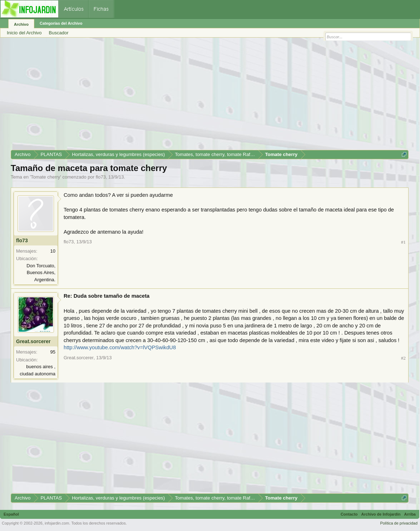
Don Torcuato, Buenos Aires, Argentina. (41, 273)
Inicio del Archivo (24, 33)
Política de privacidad (399, 523)
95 (53, 352)
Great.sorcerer (33, 341)
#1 (403, 242)
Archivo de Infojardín (381, 514)
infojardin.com (57, 523)
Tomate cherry (45, 177)
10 (53, 251)
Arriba (410, 514)
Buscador (59, 33)
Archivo (21, 24)
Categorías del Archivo (61, 23)
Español (11, 514)
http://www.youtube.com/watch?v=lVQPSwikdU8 (120, 347)
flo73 (101, 177)
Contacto (349, 514)
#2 (403, 358)
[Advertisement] (210, 96)
